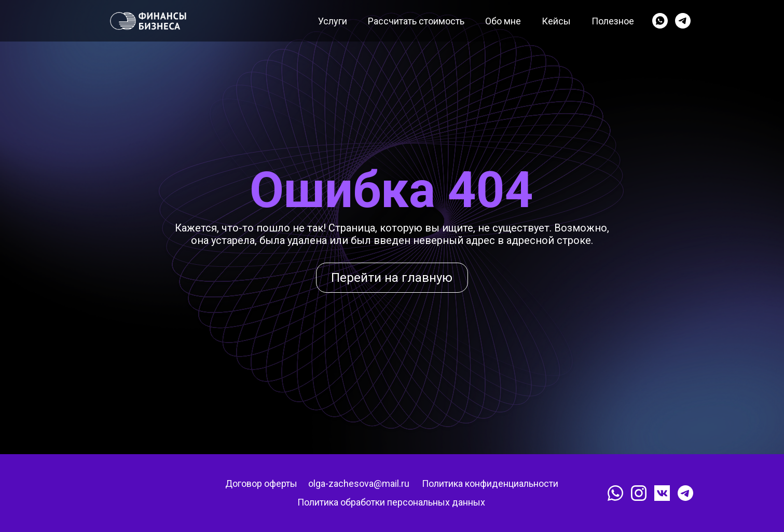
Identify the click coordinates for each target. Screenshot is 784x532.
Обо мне (503, 21)
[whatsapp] (660, 21)
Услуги (333, 21)
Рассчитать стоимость (416, 21)
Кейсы (556, 21)
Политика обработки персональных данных (391, 502)
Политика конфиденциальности (490, 483)
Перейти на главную (392, 278)
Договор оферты (261, 483)
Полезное (613, 21)
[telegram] (683, 21)
